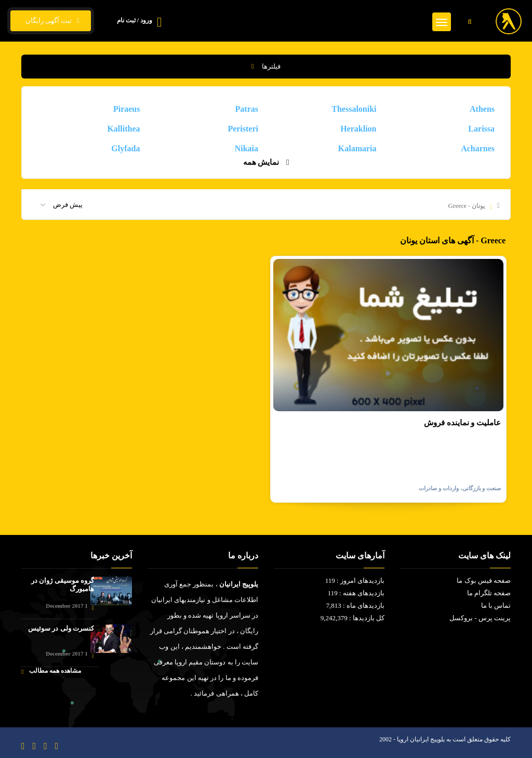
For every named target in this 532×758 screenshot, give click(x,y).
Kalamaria (357, 148)
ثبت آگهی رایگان (51, 21)
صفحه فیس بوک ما (484, 580)
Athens (482, 109)
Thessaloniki (354, 109)
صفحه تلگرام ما (489, 593)
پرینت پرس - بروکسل (480, 618)
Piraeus (127, 109)
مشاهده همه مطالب (51, 671)
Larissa (481, 129)
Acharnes (478, 148)
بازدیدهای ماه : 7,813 (355, 605)
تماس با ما (496, 605)
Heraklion (358, 129)
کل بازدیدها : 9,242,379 (353, 618)
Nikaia (247, 148)
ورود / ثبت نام (135, 20)
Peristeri (243, 129)
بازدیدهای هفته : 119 (356, 593)
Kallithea (123, 129)
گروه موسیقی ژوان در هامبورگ (63, 585)
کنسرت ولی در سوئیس (61, 628)
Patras (247, 109)
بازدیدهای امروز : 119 (355, 580)
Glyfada (125, 148)
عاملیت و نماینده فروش (462, 423)
